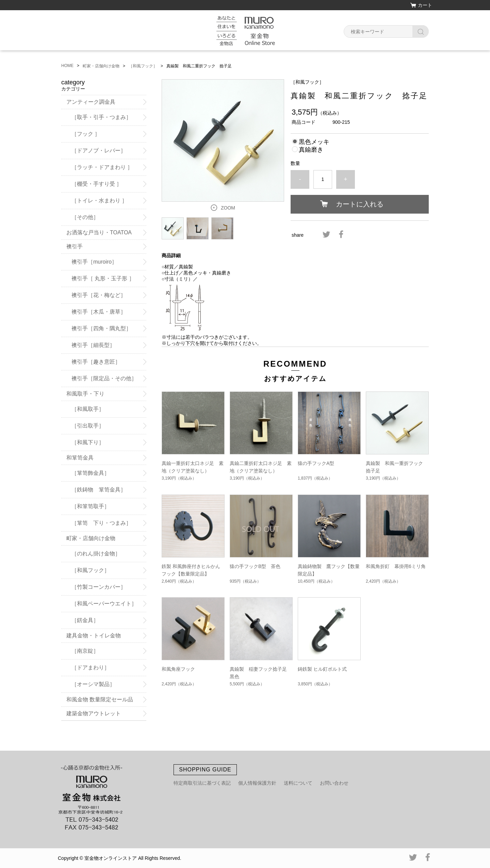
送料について (298, 783)
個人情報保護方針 (257, 783)
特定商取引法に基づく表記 (202, 783)
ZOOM (228, 208)
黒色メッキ (314, 142)
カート (425, 5)
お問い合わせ (334, 783)
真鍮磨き (311, 150)
